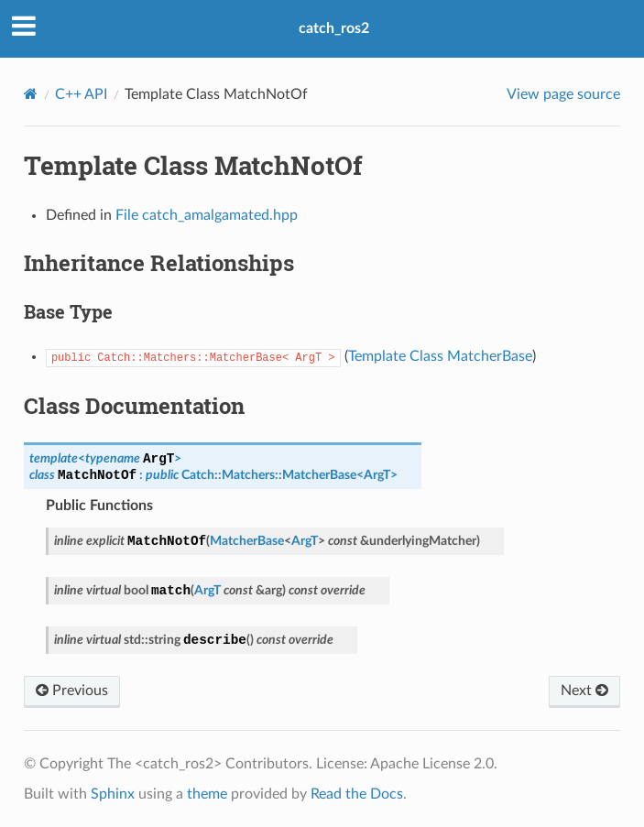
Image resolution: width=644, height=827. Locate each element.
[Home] (31, 94)
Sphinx (113, 794)
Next (584, 691)
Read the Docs (357, 794)
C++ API (81, 94)
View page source (563, 94)
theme (207, 794)
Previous (72, 691)
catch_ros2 (334, 28)
